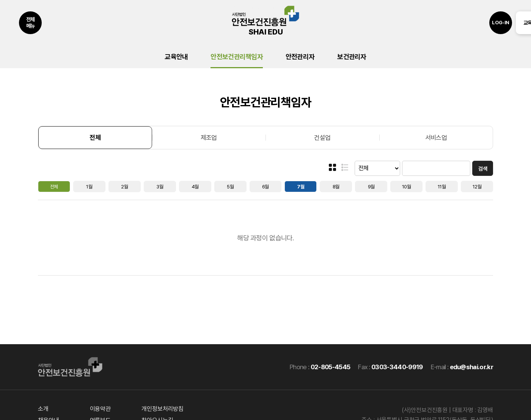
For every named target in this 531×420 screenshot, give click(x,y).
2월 (124, 187)
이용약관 (100, 409)
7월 (301, 187)
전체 (95, 138)
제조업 (209, 138)
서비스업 (436, 138)
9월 (371, 187)
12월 (477, 187)
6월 (265, 187)
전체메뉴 (31, 23)
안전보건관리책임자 (237, 57)
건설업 (322, 138)
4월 (195, 187)
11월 (442, 187)
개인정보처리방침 (163, 409)
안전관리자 (300, 57)
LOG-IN (501, 23)
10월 (406, 187)
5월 (230, 187)
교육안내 (176, 57)
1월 (89, 187)
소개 (43, 409)
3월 (160, 187)
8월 (336, 187)
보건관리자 (352, 57)
